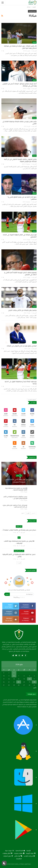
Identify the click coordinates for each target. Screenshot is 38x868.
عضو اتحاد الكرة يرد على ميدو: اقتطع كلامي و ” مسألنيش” (22, 198)
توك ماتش (18, 856)
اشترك (7, 594)
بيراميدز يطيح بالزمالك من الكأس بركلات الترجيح (22, 310)
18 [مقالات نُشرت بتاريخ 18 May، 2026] (34, 682)
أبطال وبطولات (7, 853)
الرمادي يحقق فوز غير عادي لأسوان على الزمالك (22, 346)
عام (35, 269)
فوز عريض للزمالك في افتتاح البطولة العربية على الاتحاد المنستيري (20, 236)
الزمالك (34, 42)
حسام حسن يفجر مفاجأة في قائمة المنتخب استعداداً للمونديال (19, 481)
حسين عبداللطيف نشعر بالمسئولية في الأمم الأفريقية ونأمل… (19, 555)
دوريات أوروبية (31, 853)
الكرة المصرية (20, 851)
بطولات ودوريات (19, 853)
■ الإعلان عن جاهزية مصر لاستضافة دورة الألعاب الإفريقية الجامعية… (16, 489)
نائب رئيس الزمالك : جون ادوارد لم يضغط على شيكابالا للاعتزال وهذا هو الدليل (20, 47)
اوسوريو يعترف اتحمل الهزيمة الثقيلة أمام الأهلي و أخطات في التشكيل (20, 273)
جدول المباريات (8, 856)
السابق (34, 513)
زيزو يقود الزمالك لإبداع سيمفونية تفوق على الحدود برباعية (21, 382)
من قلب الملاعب (29, 856)
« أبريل (35, 688)
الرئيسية (30, 851)
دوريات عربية (10, 851)
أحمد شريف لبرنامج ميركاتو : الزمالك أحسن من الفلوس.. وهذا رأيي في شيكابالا (19, 85)
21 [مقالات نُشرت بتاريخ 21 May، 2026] (19, 682)
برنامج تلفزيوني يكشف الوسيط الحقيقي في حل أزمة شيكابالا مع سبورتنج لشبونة (20, 160)
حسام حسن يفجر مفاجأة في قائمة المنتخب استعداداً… (19, 530)
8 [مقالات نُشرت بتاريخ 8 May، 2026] (14, 676)
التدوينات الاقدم (32, 400)
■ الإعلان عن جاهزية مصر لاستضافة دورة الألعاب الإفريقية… (19, 542)
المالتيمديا (19, 859)
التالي (28, 513)
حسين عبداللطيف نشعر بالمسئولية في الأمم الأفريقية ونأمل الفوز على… (15, 497)
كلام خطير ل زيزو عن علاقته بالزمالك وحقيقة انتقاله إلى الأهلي (19, 122)
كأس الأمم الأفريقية (19, 551)
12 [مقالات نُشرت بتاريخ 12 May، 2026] (29, 679)
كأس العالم (19, 476)
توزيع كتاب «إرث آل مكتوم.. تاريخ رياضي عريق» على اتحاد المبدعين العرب (15, 506)
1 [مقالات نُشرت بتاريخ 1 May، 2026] (14, 673)
